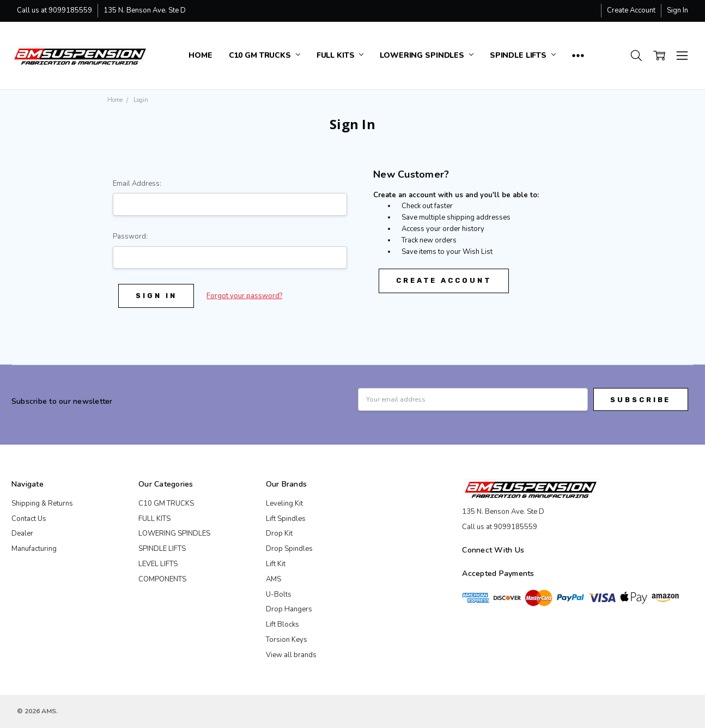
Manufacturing (34, 549)
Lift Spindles (286, 519)
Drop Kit (279, 533)
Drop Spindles (289, 549)
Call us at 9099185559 (54, 10)
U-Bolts (279, 594)
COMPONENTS (162, 579)
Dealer (22, 533)
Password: (130, 236)
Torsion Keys (287, 640)
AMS (274, 579)
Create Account (631, 10)
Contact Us (29, 519)
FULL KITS (340, 55)
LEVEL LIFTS (158, 564)
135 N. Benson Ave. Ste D (145, 10)
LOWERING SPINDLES (426, 55)
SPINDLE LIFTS (523, 55)
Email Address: (137, 184)
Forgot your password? (244, 296)
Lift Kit (276, 564)
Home (200, 55)
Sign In (677, 10)
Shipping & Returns (42, 503)
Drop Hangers (289, 609)
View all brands (291, 655)
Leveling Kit (284, 503)
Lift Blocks (282, 624)
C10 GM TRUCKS (265, 55)
